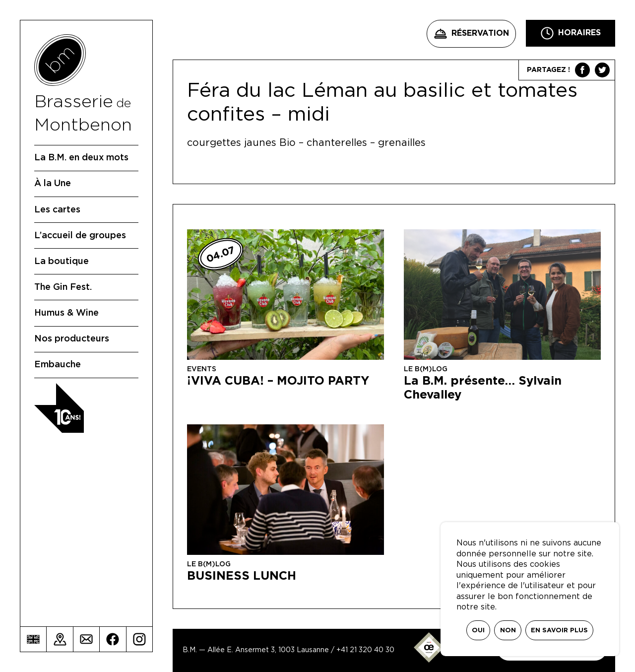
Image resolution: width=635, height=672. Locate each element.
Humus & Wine (66, 313)
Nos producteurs (72, 339)
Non (508, 631)
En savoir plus (559, 631)
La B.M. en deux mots (81, 158)
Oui (478, 631)
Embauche (58, 365)
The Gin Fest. (63, 287)
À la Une (53, 184)
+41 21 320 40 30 (365, 650)
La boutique (62, 262)
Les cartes (57, 210)
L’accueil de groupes (80, 236)
